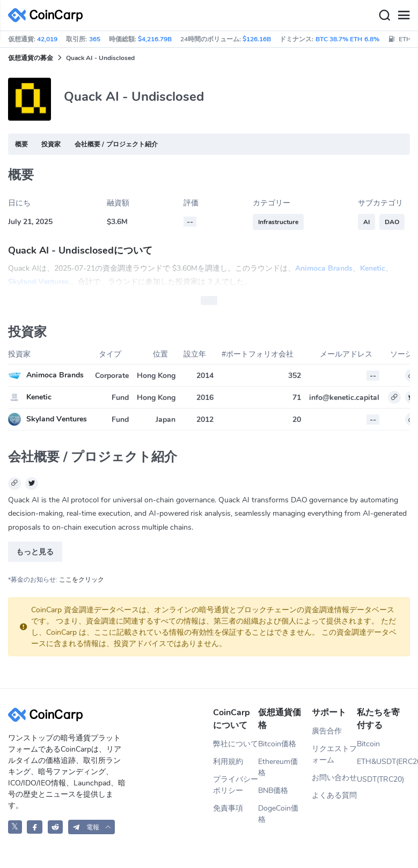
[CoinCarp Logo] (48, 15)
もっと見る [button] (35, 552)
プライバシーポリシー (236, 785)
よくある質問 (334, 795)
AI (366, 222)
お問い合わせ (334, 778)
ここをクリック (82, 580)
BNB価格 (273, 791)
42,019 (47, 39)
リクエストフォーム (334, 754)
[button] (92, 827)
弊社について (236, 744)
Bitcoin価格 (277, 744)
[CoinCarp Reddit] (56, 827)
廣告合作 (327, 731)
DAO (392, 222)
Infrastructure (278, 222)
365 (95, 39)
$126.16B (257, 39)
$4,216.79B (155, 39)
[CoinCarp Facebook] (35, 827)
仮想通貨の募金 (31, 58)
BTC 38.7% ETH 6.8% (347, 39)
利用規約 (228, 762)
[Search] (384, 16)
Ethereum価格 (278, 767)
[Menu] (404, 16)
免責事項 (228, 808)
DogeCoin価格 (278, 814)
